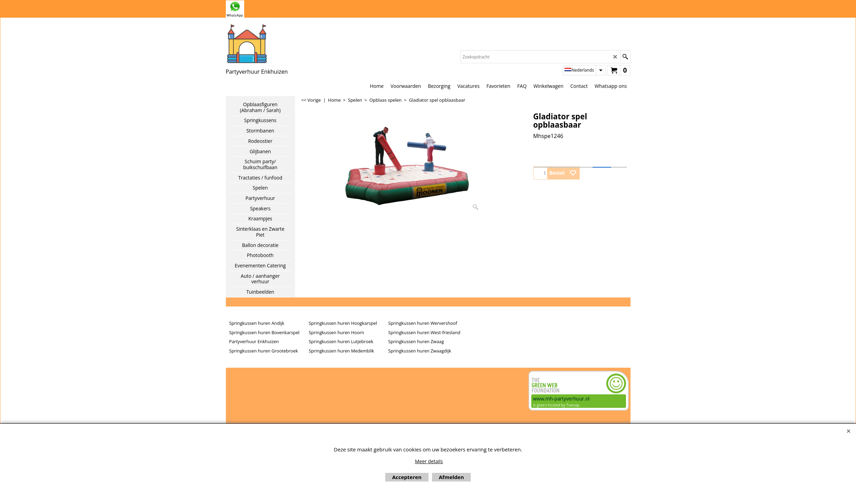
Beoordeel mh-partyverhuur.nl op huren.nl (254, 395)
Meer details (429, 461)
